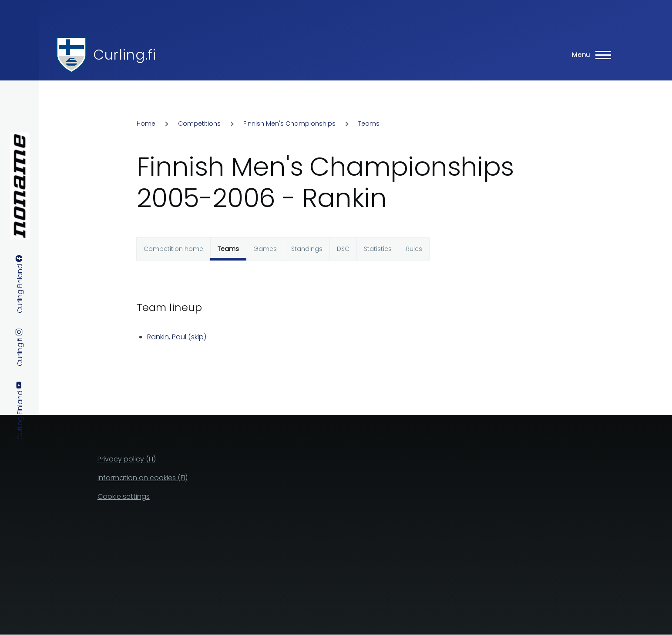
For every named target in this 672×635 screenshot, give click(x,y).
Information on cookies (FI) (143, 478)
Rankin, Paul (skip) (177, 337)
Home (146, 124)
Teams (369, 124)
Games (265, 249)
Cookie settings (124, 496)
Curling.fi (124, 55)
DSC (343, 249)
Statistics (378, 249)
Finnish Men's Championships (289, 124)
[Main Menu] (589, 55)
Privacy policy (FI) (127, 459)
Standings (307, 249)
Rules (414, 249)
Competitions (199, 124)
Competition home (173, 249)
